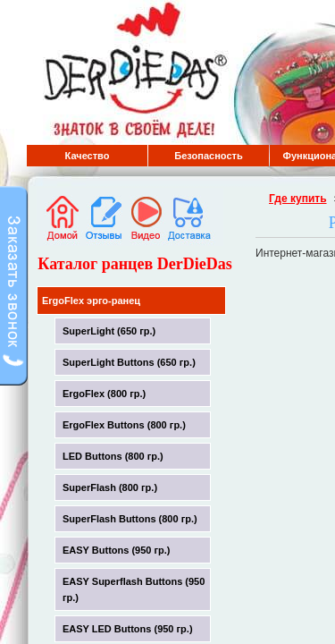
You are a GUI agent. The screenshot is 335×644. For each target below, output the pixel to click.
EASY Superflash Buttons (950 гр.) (134, 589)
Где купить (298, 199)
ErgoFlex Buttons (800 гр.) (124, 425)
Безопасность (208, 156)
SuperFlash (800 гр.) (110, 487)
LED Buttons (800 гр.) (113, 456)
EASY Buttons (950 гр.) (117, 550)
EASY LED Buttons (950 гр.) (128, 629)
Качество (88, 156)
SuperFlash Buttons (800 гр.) (130, 519)
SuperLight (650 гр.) (109, 331)
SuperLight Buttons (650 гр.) (129, 362)
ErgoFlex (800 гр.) (104, 394)
